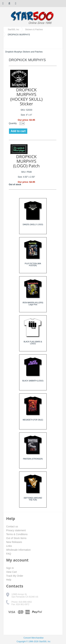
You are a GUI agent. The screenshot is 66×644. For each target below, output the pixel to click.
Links (9, 546)
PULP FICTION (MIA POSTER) (33, 265)
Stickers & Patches (34, 30)
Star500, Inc (13, 30)
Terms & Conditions (17, 534)
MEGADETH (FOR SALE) (33, 420)
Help (9, 580)
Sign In (10, 568)
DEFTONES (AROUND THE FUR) (33, 499)
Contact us (12, 526)
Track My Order (15, 576)
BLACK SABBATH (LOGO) (33, 381)
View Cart (11, 572)
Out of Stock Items (16, 538)
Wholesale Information (18, 550)
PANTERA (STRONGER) (33, 459)
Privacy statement (16, 530)
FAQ (9, 554)
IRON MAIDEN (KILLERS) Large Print (33, 304)
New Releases (14, 542)
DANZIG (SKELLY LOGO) (33, 225)
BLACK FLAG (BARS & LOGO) (33, 343)
